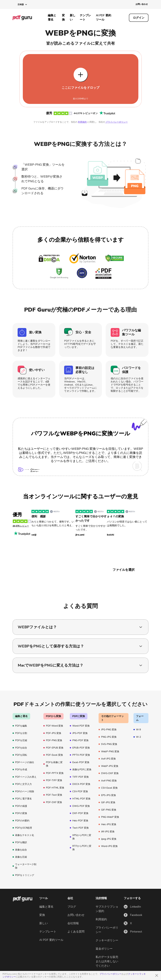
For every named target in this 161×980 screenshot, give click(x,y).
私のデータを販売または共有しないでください (107, 961)
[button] (20, 5)
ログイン (139, 18)
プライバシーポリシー (111, 974)
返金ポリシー (104, 949)
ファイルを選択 (124, 570)
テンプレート (85, 17)
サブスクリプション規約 (107, 909)
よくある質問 (76, 932)
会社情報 (73, 923)
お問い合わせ (142, 4)
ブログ (72, 907)
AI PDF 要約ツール (104, 17)
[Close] (157, 975)
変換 (63, 17)
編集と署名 (52, 17)
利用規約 (82, 122)
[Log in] (139, 18)
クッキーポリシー (107, 940)
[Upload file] (81, 79)
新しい (73, 17)
